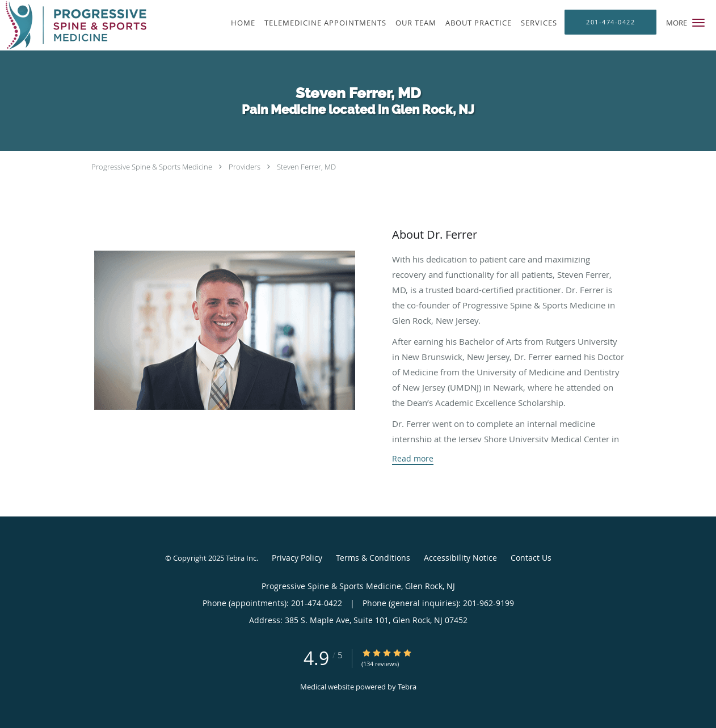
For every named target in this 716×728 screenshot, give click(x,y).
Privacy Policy (297, 558)
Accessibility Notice (460, 558)
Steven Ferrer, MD (306, 167)
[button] (698, 23)
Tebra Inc (241, 558)
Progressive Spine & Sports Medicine (152, 167)
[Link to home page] (73, 25)
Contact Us (531, 558)
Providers (245, 167)
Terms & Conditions (373, 558)
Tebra (407, 687)
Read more (413, 459)
